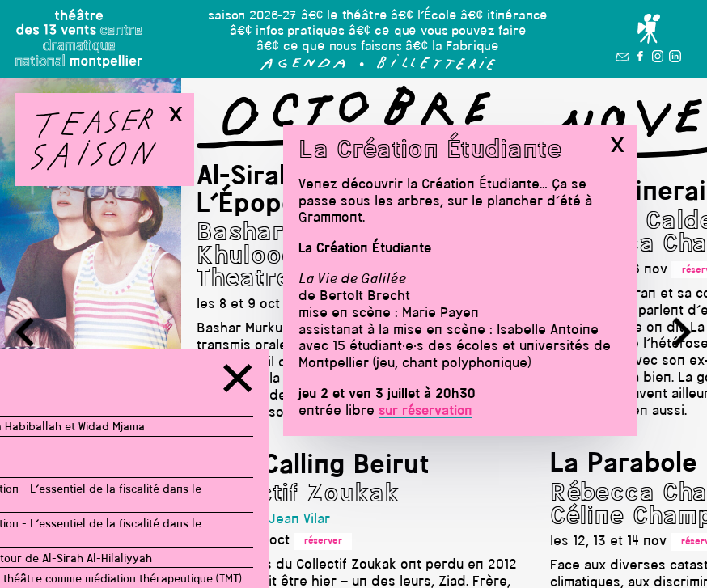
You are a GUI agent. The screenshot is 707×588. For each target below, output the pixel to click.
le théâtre (357, 16)
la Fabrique (466, 47)
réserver (323, 541)
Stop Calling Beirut (313, 466)
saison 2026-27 (252, 16)
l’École (437, 16)
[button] (303, 67)
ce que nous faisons (343, 47)
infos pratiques (300, 32)
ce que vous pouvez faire (450, 32)
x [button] (617, 145)
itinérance (517, 16)
